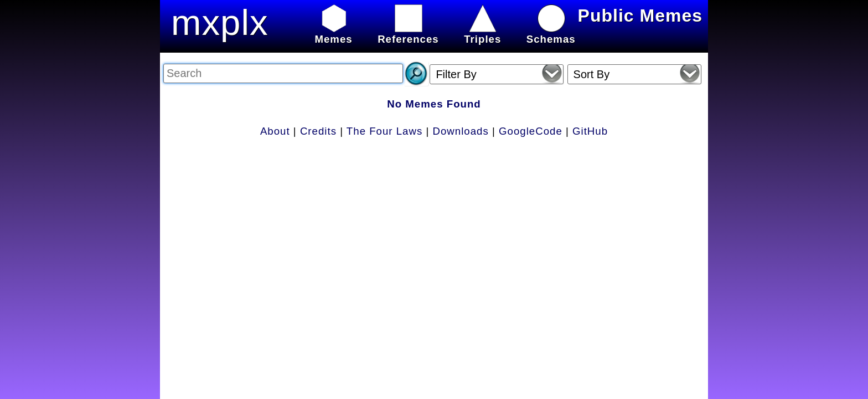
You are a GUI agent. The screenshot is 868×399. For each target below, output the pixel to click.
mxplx (220, 22)
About (275, 131)
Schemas (551, 33)
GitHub (590, 131)
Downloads (461, 131)
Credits (318, 131)
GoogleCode (531, 131)
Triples (482, 33)
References (408, 33)
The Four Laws (384, 131)
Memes (333, 33)
